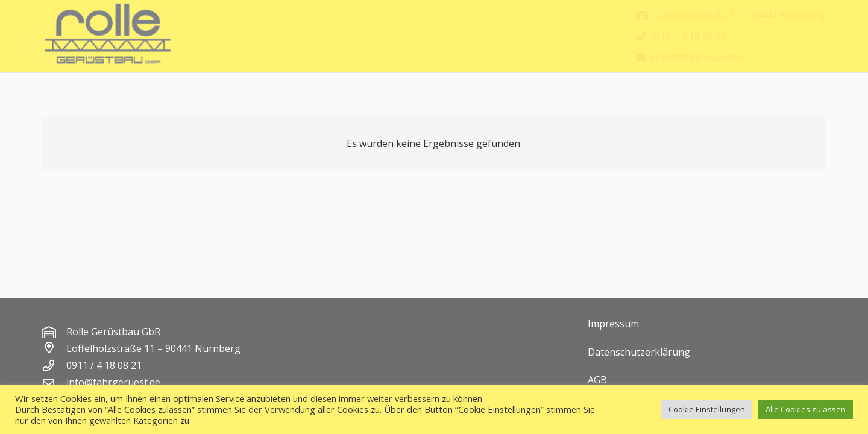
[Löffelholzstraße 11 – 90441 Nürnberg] (54, 348)
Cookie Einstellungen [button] (707, 409)
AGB (597, 380)
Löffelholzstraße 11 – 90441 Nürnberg (153, 348)
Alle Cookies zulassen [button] (806, 409)
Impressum (613, 324)
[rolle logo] (108, 36)
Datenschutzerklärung (639, 352)
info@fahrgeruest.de (113, 382)
